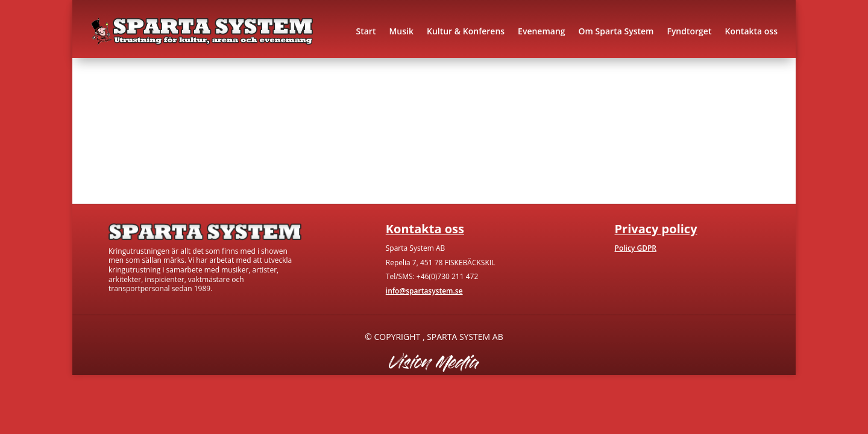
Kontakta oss (751, 31)
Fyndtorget (689, 31)
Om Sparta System (616, 31)
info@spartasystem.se (424, 291)
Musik (401, 31)
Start (366, 31)
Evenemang (541, 31)
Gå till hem (116, 156)
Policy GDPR (636, 248)
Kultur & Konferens (466, 31)
